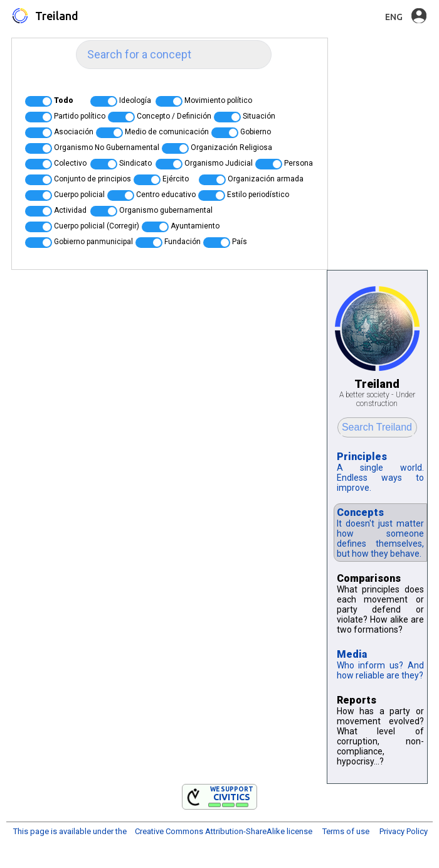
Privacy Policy (404, 831)
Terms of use (346, 831)
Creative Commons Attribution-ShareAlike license (224, 831)
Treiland (57, 16)
